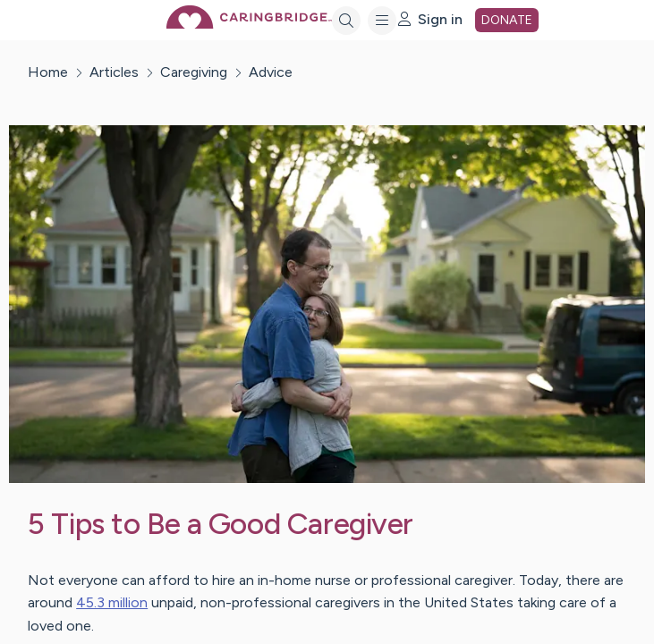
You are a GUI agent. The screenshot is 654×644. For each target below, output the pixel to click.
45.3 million (112, 602)
